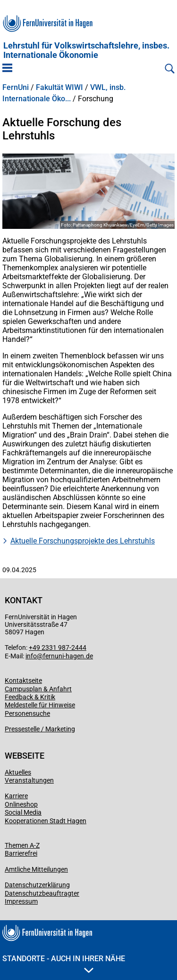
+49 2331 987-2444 (58, 648)
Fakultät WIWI (59, 88)
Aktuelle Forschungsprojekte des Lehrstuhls (83, 541)
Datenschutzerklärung (37, 885)
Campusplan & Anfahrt (38, 689)
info (31, 656)
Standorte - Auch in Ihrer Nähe (64, 964)
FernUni (16, 88)
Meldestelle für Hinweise (40, 705)
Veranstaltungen (29, 780)
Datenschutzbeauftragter (42, 893)
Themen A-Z (22, 845)
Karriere (16, 796)
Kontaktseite (23, 680)
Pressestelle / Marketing (40, 729)
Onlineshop (21, 804)
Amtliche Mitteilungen (36, 869)
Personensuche (27, 713)
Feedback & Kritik (30, 697)
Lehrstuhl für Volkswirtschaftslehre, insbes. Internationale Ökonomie (86, 50)
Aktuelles (18, 772)
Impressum (21, 901)
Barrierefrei (21, 853)
